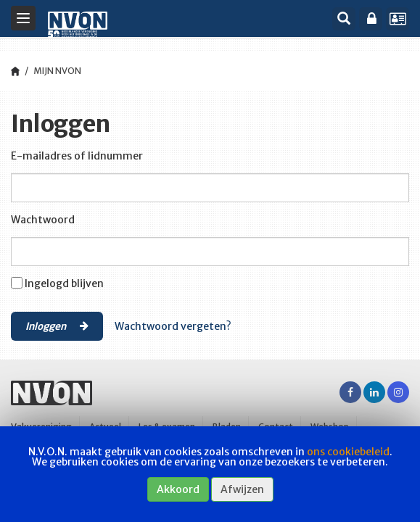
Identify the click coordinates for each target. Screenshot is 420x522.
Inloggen (57, 326)
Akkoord (178, 489)
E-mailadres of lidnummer (77, 156)
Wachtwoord (43, 220)
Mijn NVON (57, 71)
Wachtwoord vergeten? (173, 326)
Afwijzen (242, 489)
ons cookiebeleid (348, 452)
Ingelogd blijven (64, 283)
